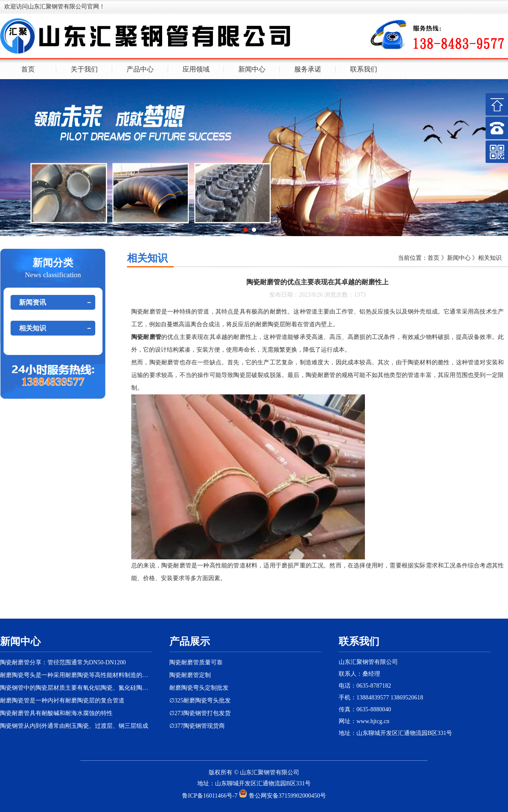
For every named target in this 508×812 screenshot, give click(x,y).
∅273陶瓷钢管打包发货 (200, 713)
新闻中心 (252, 69)
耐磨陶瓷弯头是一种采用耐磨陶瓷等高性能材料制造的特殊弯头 (76, 675)
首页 (28, 69)
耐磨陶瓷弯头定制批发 (199, 688)
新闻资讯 (33, 302)
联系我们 (364, 69)
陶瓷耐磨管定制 (190, 675)
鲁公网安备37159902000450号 (282, 796)
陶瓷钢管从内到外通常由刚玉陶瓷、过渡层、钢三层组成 (74, 726)
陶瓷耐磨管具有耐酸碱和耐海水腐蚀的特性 (56, 713)
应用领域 (196, 69)
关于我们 (84, 69)
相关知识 (33, 328)
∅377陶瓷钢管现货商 (197, 726)
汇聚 (258, 772)
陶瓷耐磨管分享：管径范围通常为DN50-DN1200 (63, 662)
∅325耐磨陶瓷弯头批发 (200, 701)
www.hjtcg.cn (373, 721)
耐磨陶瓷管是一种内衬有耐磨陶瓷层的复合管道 (62, 701)
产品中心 (140, 69)
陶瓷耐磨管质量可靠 (196, 662)
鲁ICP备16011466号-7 (210, 796)
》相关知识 (486, 258)
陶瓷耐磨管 (146, 312)
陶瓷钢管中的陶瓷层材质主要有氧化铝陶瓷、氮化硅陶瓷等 (76, 688)
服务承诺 (308, 69)
